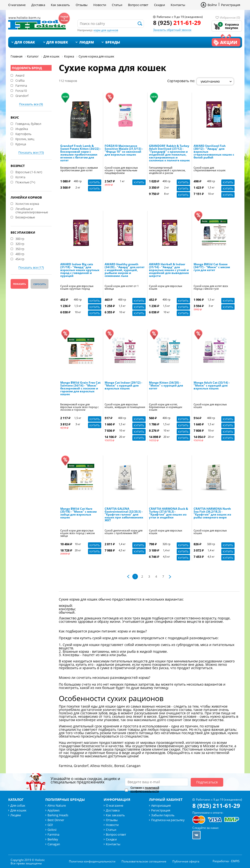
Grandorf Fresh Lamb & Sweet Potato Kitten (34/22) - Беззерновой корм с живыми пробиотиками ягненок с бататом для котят (81, 153)
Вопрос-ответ (138, 5)
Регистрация (231, 5)
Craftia (20, 80)
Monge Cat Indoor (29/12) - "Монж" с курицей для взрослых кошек (123, 386)
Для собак (25, 42)
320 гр (20, 244)
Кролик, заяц (25, 139)
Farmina (21, 85)
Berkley (53, 839)
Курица (21, 144)
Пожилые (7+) (25, 182)
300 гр (20, 238)
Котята (20, 177)
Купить (95, 182)
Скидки (159, 5)
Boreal (119, 766)
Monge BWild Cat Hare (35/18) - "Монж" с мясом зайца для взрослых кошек (78, 513)
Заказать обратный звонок (172, 30)
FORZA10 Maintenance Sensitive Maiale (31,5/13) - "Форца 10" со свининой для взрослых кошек (124, 151)
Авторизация (161, 805)
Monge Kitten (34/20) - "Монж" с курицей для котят (166, 386)
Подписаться (207, 782)
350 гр (20, 249)
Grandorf (22, 95)
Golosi (52, 830)
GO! (50, 825)
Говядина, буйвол (28, 123)
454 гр (20, 259)
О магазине (17, 5)
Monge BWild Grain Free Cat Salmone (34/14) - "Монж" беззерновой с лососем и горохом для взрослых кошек (80, 389)
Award (20, 75)
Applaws (54, 810)
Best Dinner (56, 820)
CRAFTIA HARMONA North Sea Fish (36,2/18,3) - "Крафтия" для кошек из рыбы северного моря (212, 513)
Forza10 (21, 90)
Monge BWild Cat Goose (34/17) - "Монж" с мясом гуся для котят (212, 267)
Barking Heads (58, 815)
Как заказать (60, 5)
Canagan (133, 766)
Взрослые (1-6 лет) (29, 172)
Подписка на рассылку (168, 820)
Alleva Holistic (101, 766)
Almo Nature (57, 805)
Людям (87, 42)
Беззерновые (25, 217)
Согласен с (145, 789)
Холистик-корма (27, 203)
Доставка (38, 5)
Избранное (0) (230, 18)
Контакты (178, 5)
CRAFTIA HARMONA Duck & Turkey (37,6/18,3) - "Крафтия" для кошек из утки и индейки (169, 513)
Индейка (22, 129)
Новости (100, 5)
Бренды (113, 42)
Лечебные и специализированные (32, 210)
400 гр (20, 254)
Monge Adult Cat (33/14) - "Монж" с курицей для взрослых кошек (212, 386)
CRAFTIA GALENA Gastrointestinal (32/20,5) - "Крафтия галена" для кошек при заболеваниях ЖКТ (124, 515)
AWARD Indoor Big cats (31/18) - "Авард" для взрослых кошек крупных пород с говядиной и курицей (80, 270)
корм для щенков (106, 30)
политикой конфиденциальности (145, 789)
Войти (212, 5)
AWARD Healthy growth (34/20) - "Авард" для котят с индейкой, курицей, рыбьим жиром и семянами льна (125, 270)
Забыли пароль (163, 815)
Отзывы (82, 5)
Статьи (117, 5)
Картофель (23, 134)
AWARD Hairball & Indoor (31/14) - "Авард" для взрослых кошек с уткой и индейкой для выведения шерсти (169, 270)
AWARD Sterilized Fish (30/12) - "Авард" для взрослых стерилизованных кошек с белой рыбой (214, 152)
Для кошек (57, 42)
